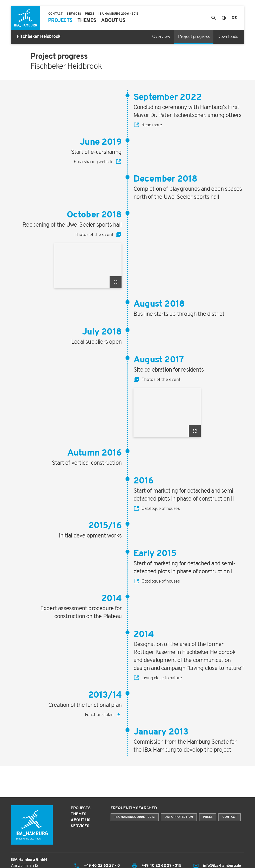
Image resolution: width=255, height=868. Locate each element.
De (234, 18)
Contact (230, 817)
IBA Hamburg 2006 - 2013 (135, 817)
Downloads (228, 37)
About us (80, 820)
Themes (79, 814)
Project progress (194, 37)
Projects (81, 808)
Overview (161, 37)
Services (80, 826)
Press (208, 817)
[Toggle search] (214, 18)
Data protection (179, 817)
